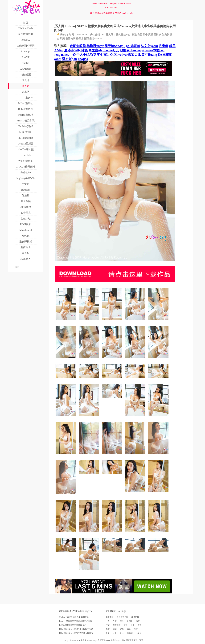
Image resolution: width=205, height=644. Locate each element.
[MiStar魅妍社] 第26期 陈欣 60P (72, 625)
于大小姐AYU (86, 55)
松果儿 (80, 39)
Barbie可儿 (111, 50)
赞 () (61, 35)
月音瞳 (164, 46)
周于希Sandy (113, 46)
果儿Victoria (96, 39)
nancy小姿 (68, 55)
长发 (108, 621)
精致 (134, 35)
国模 (156, 35)
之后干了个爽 (122, 617)
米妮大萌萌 (78, 46)
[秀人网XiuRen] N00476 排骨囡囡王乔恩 (76, 629)
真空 (108, 629)
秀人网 (110, 35)
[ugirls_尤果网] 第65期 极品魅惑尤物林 (76, 621)
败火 (140, 625)
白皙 (140, 35)
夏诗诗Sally (72, 50)
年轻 (122, 621)
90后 (129, 629)
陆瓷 (85, 50)
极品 (68, 39)
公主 (133, 625)
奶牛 (145, 35)
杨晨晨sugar (95, 46)
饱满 (73, 39)
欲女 (108, 633)
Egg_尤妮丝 (132, 46)
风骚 (151, 35)
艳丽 (86, 39)
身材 (136, 629)
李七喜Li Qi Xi (107, 55)
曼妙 (122, 633)
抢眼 (115, 633)
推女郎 (114, 640)
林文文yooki (149, 46)
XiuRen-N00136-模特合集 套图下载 (74, 617)
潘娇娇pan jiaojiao (75, 59)
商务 (126, 625)
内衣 (161, 35)
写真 (122, 629)
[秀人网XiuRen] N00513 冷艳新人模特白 (76, 633)
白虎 (115, 621)
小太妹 (139, 633)
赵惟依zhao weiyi (132, 50)
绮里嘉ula (96, 50)
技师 (108, 625)
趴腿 (62, 39)
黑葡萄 (130, 633)
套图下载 (110, 617)
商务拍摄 (135, 617)
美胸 (167, 35)
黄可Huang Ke (152, 55)
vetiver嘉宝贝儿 (129, 55)
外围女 (130, 621)
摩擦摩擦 (117, 625)
